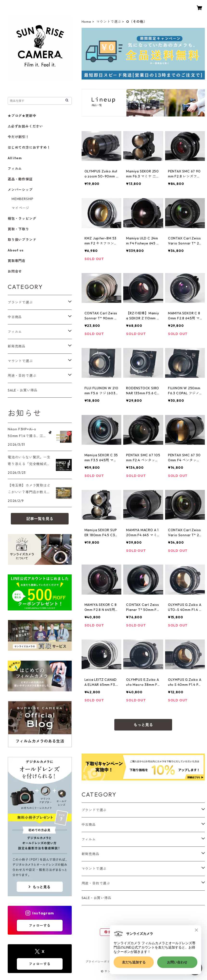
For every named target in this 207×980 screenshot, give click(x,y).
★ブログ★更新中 (22, 116)
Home (86, 22)
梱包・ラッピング (22, 219)
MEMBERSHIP (23, 199)
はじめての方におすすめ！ (29, 147)
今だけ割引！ (18, 137)
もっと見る (143, 725)
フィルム (89, 839)
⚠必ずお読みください (25, 126)
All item (15, 158)
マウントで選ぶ (109, 22)
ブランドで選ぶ (94, 810)
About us (16, 250)
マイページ (20, 208)
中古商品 (89, 825)
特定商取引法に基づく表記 (142, 962)
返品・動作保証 (20, 179)
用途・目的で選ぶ (96, 883)
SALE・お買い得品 (97, 898)
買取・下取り (18, 229)
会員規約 (175, 962)
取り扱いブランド (22, 240)
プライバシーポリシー (101, 962)
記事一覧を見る (40, 519)
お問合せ (15, 271)
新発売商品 (91, 854)
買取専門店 (17, 261)
